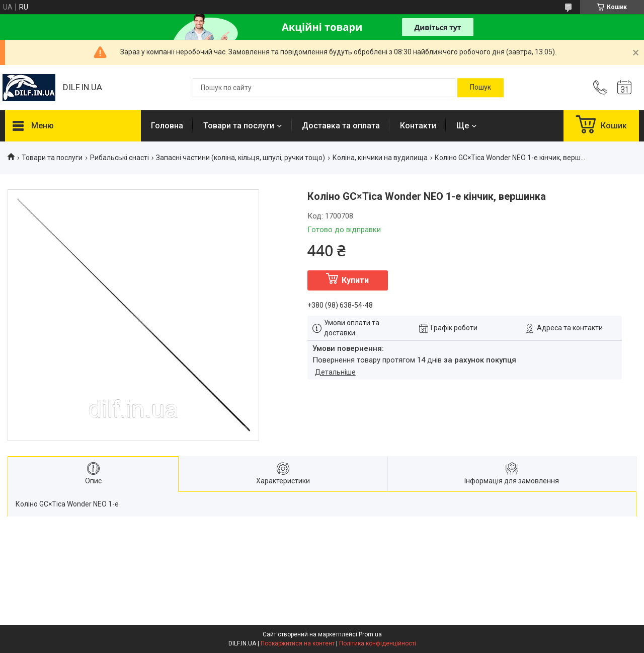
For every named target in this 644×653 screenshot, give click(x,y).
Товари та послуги (239, 126)
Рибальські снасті (119, 158)
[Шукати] (480, 88)
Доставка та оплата (341, 126)
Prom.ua (370, 634)
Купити (355, 280)
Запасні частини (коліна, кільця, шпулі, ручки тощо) (240, 158)
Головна (167, 126)
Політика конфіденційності (378, 643)
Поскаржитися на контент (298, 643)
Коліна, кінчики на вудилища (380, 158)
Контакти (418, 126)
